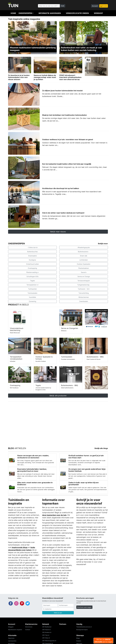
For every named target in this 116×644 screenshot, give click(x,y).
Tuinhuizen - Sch (84, 289)
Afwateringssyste (84, 247)
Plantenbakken (84, 268)
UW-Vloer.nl (46, 638)
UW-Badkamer (47, 627)
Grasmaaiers (32, 256)
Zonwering (32, 301)
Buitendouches (32, 252)
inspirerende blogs (20, 547)
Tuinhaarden (32, 289)
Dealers (79, 641)
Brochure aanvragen (84, 607)
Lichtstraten (84, 260)
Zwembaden (84, 301)
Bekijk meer (103, 244)
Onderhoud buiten (32, 264)
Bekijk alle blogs (101, 448)
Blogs (78, 638)
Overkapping (32, 268)
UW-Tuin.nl (46, 635)
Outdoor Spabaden (84, 264)
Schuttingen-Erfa (32, 276)
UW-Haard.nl (46, 630)
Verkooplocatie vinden (77, 13)
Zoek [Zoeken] (63, 6)
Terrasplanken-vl (32, 285)
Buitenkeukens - (84, 252)
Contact (28, 630)
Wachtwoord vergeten (15, 630)
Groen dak (84, 256)
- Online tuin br (32, 247)
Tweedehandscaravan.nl (84, 627)
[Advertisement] (58, 422)
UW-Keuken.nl (47, 632)
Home (13, 13)
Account (95, 6)
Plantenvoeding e (32, 272)
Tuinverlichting (84, 293)
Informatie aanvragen (50, 13)
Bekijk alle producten (58, 396)
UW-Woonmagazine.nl (49, 641)
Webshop (98, 13)
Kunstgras (32, 260)
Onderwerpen (25, 13)
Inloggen (11, 627)
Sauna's (84, 272)
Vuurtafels (32, 297)
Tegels (32, 281)
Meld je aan (58, 613)
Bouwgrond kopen (82, 630)
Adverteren (29, 627)
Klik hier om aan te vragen (103, 641)
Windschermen (84, 297)
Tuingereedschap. (84, 285)
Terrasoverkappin (84, 281)
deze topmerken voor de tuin (54, 515)
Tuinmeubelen (32, 293)
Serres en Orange (84, 276)
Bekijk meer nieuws (58, 232)
